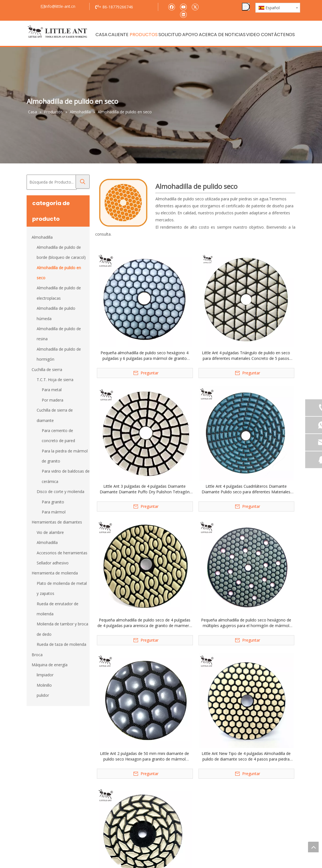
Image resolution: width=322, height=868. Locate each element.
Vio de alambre (50, 532)
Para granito (53, 502)
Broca (37, 655)
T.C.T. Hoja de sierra (55, 380)
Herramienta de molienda (55, 573)
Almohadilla (42, 237)
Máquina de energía (50, 665)
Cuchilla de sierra (47, 370)
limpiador (45, 675)
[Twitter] (195, 7)
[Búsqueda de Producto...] (52, 182)
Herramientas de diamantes (57, 522)
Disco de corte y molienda (60, 492)
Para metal (52, 390)
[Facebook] (172, 7)
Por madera (53, 400)
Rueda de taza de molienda (61, 644)
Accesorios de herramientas (62, 553)
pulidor (43, 695)
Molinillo (44, 685)
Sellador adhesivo (53, 563)
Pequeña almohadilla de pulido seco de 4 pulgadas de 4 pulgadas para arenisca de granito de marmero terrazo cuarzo (144, 623)
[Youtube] (183, 7)
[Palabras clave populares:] (246, 7)
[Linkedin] (183, 14)
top (313, 847)
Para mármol (54, 512)
